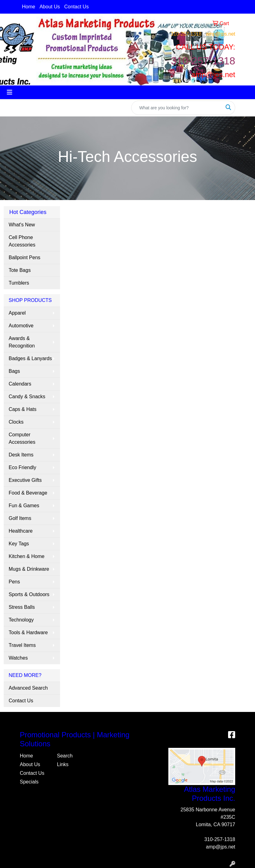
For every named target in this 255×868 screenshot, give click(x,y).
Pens (14, 582)
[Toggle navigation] (10, 92)
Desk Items (21, 455)
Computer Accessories (22, 438)
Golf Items (20, 518)
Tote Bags (20, 270)
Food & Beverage (28, 493)
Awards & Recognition (22, 342)
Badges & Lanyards (30, 358)
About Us (50, 7)
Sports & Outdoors (29, 594)
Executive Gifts (25, 480)
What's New (22, 225)
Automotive (21, 326)
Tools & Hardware (28, 632)
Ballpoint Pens (24, 257)
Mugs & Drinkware (29, 569)
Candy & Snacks (27, 397)
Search (65, 756)
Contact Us (77, 7)
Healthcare (21, 531)
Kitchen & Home (27, 556)
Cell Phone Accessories (22, 241)
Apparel (17, 313)
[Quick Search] (177, 108)
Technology (21, 620)
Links (63, 764)
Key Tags (19, 544)
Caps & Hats (23, 409)
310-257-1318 (186, 34)
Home (29, 7)
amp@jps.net (220, 34)
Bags (14, 371)
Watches (18, 658)
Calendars (20, 384)
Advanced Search (28, 688)
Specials (29, 782)
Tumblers (19, 283)
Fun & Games (24, 506)
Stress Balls (22, 607)
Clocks (16, 422)
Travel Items (22, 645)
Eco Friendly (22, 467)
